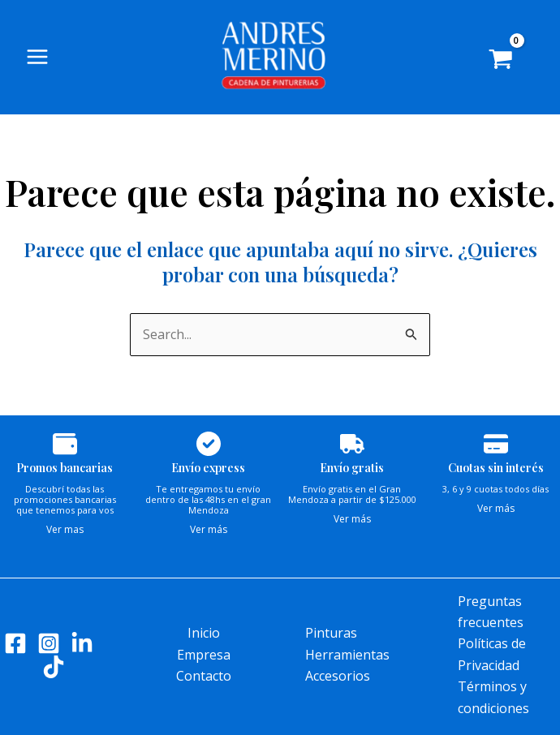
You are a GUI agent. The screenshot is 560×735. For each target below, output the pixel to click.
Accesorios (338, 676)
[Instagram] (49, 643)
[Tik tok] (54, 667)
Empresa (204, 655)
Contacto (204, 676)
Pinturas (331, 633)
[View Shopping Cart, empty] (513, 65)
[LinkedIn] (82, 643)
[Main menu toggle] (37, 60)
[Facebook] (15, 643)
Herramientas (347, 655)
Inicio (204, 633)
